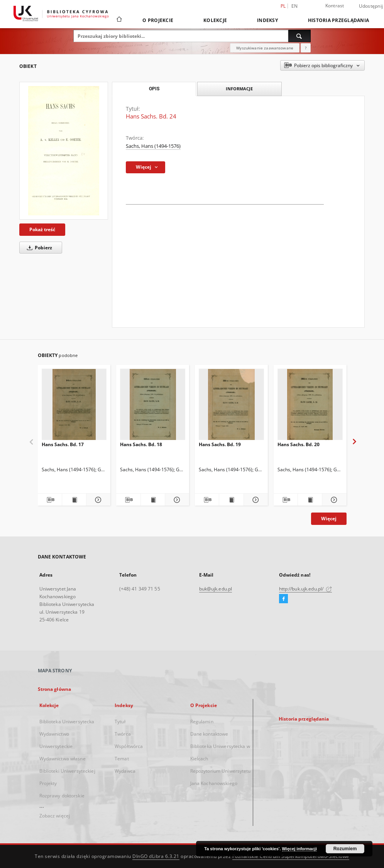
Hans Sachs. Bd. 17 (63, 444)
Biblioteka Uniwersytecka (67, 722)
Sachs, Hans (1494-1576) (153, 146)
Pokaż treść (42, 229)
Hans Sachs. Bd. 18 (141, 444)
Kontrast (335, 6)
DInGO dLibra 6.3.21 (156, 856)
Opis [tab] (154, 89)
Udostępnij (371, 6)
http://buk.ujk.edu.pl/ (306, 589)
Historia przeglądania (338, 20)
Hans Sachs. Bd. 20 (299, 444)
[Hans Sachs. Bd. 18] (153, 407)
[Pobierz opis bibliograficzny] (50, 500)
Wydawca (125, 771)
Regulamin (202, 722)
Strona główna (55, 689)
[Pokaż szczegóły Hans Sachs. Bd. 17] (97, 500)
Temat (122, 759)
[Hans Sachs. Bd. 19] (231, 407)
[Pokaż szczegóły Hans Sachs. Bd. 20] (333, 500)
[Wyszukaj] (299, 36)
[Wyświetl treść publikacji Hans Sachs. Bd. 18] (153, 500)
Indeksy (267, 20)
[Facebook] (283, 599)
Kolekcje (215, 20)
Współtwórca (129, 746)
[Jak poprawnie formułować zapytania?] (306, 48)
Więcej (329, 519)
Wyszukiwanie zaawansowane (265, 48)
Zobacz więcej (55, 816)
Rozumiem (345, 849)
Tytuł (120, 722)
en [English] (295, 6)
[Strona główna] (119, 20)
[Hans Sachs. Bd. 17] (74, 407)
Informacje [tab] (239, 89)
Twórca (123, 734)
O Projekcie (158, 20)
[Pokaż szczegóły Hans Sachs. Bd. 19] (255, 500)
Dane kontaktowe (209, 734)
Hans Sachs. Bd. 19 (220, 444)
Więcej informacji (299, 849)
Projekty (48, 783)
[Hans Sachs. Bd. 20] (310, 407)
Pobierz (38, 248)
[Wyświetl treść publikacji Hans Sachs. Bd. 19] (231, 500)
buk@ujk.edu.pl (216, 589)
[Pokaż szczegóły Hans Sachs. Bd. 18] (176, 500)
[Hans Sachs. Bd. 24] (64, 151)
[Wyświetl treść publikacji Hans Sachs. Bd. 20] (310, 500)
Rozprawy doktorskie (62, 796)
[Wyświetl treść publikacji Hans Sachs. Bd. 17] (74, 500)
